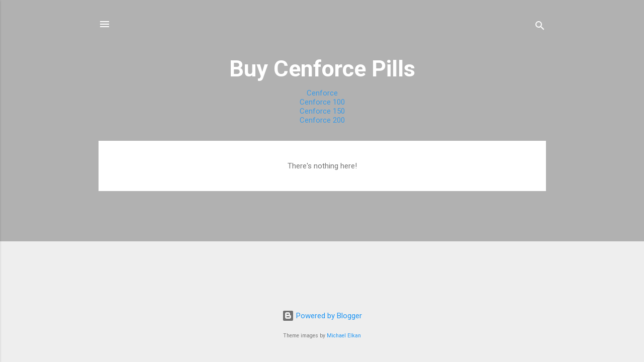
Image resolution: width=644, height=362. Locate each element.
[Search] (540, 27)
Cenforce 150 (322, 111)
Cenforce (322, 93)
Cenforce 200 (322, 120)
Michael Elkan (344, 336)
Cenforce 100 (322, 102)
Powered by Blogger (322, 316)
